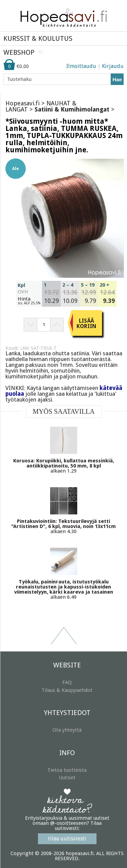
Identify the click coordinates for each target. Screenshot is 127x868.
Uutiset (67, 778)
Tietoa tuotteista (67, 770)
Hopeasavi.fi (23, 103)
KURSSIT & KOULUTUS (38, 38)
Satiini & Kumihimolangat (72, 109)
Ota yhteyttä (67, 730)
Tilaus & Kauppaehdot (67, 690)
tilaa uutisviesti (67, 839)
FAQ (67, 682)
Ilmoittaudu (81, 66)
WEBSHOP (19, 52)
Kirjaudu (113, 66)
